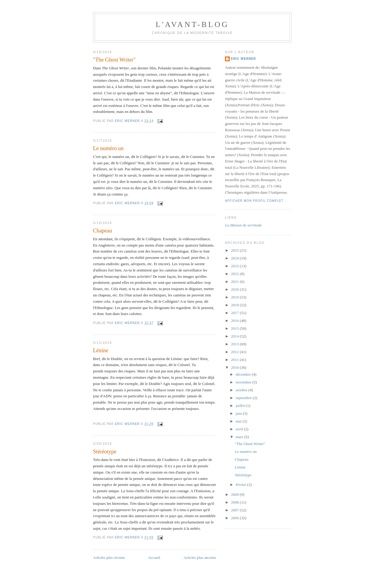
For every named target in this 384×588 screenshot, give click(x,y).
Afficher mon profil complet (254, 201)
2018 (235, 305)
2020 (235, 289)
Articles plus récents (109, 558)
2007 (235, 510)
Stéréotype (105, 452)
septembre (244, 398)
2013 (235, 344)
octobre (242, 390)
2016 (235, 321)
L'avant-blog (192, 24)
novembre (244, 382)
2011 (235, 360)
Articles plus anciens (200, 558)
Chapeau (103, 231)
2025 (235, 250)
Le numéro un (108, 148)
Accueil (154, 558)
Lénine (101, 350)
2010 (235, 367)
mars (240, 437)
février (241, 485)
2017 (235, 313)
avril (240, 429)
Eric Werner (243, 59)
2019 (235, 297)
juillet (241, 406)
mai (239, 421)
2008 (235, 502)
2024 (235, 258)
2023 (235, 266)
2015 (235, 328)
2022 (235, 274)
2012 (235, 352)
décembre (244, 374)
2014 (235, 336)
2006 (235, 518)
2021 (235, 282)
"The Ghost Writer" (114, 60)
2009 (235, 494)
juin (239, 413)
